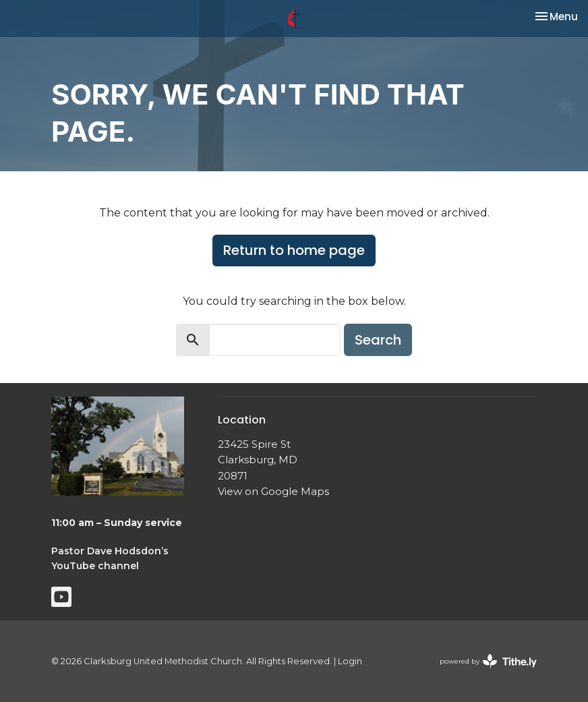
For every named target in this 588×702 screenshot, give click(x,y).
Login (350, 661)
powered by (488, 661)
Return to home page (294, 250)
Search (378, 340)
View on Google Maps (273, 491)
